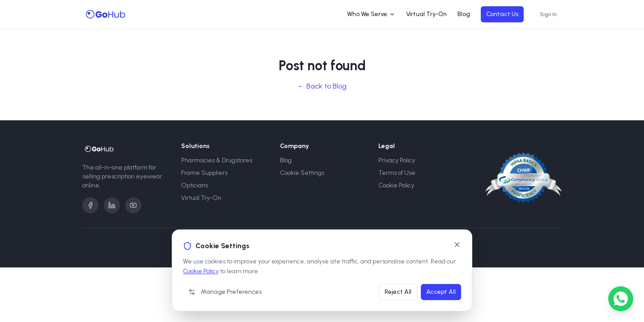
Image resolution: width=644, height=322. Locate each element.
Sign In (548, 14)
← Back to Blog (322, 86)
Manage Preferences (225, 292)
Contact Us (502, 14)
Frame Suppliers (204, 173)
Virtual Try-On (426, 14)
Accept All (441, 292)
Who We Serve (371, 14)
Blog (464, 14)
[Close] (457, 245)
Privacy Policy (397, 160)
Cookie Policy (201, 271)
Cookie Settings (302, 173)
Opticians (195, 185)
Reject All (398, 292)
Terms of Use (397, 173)
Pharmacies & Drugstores (217, 160)
